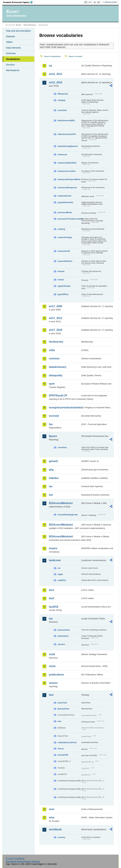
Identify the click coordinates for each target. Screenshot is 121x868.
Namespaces (13, 70)
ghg (51, 470)
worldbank (55, 829)
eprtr (52, 384)
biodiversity (56, 342)
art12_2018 (55, 82)
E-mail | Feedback (15, 858)
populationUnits (65, 202)
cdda (52, 350)
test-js (61, 749)
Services (10, 65)
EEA (19, 2)
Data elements (13, 48)
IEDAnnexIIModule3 (61, 525)
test (51, 695)
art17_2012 (55, 318)
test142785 (63, 755)
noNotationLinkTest (67, 742)
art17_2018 (55, 330)
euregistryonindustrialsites (65, 407)
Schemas (11, 53)
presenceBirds (65, 212)
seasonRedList (65, 261)
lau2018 (54, 607)
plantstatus (63, 636)
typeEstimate (64, 286)
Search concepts (76, 56)
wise (52, 817)
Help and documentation (18, 31)
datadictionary (58, 367)
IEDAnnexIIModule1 (61, 503)
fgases (53, 436)
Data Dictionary (30, 25)
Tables (9, 42)
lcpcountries (64, 630)
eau (59, 721)
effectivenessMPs (66, 120)
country (61, 837)
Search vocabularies (52, 56)
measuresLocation (67, 171)
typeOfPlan (63, 294)
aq (50, 66)
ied (51, 495)
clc (59, 568)
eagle (60, 574)
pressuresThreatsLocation (69, 219)
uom (52, 809)
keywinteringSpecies (68, 146)
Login (90, 2)
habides (54, 478)
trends (61, 280)
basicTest (62, 703)
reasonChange (65, 237)
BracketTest (63, 709)
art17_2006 (55, 306)
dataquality (56, 375)
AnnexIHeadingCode (68, 515)
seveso (53, 683)
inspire (53, 548)
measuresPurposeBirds (69, 179)
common (54, 358)
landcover (55, 560)
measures (62, 154)
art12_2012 (55, 74)
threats (61, 271)
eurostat (54, 416)
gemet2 (53, 461)
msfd (52, 654)
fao (51, 424)
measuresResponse (67, 188)
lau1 (51, 590)
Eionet (19, 25)
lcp (51, 619)
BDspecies (63, 94)
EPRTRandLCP (58, 396)
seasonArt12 (64, 251)
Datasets (10, 36)
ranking (61, 229)
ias (51, 486)
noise (52, 666)
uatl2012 (62, 580)
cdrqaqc (62, 100)
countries (62, 110)
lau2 (51, 598)
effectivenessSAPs (67, 134)
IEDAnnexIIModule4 (61, 536)
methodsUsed (64, 196)
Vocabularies (13, 59)
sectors (61, 644)
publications (56, 675)
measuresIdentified (67, 163)
